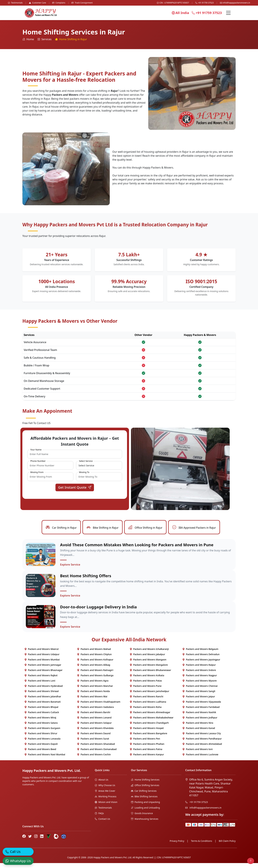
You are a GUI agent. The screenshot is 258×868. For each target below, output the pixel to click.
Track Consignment (82, 3)
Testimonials (15, 3)
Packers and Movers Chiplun (94, 659)
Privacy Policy (177, 846)
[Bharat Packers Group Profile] (56, 841)
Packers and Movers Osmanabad (97, 754)
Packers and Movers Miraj (40, 722)
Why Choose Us (105, 790)
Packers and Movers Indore (199, 675)
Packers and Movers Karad (199, 733)
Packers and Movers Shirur (41, 738)
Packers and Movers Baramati (43, 707)
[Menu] (228, 13)
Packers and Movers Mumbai (42, 664)
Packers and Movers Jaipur (199, 701)
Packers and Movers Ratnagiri (95, 675)
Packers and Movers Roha (146, 712)
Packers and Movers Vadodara (95, 712)
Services (45, 39)
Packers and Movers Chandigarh (149, 728)
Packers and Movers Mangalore (149, 670)
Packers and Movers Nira (198, 728)
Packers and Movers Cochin (94, 759)
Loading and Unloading (145, 813)
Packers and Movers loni (197, 754)
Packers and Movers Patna (146, 754)
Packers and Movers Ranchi (146, 701)
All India (180, 13)
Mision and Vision (106, 807)
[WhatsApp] (18, 859)
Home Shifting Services (145, 785)
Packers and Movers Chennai (200, 691)
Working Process (106, 801)
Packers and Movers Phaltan (147, 749)
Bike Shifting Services (144, 801)
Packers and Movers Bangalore (148, 738)
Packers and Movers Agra (93, 686)
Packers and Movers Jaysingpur (201, 664)
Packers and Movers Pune (146, 691)
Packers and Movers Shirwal (42, 696)
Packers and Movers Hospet (147, 733)
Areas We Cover (105, 796)
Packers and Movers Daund (94, 738)
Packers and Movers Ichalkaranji (149, 654)
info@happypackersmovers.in (235, 3)
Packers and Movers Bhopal (41, 712)
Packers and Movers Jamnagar (43, 670)
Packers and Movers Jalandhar (43, 701)
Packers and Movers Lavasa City (202, 738)
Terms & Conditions (201, 846)
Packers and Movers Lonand (94, 722)
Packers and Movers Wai (92, 701)
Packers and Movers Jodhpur (200, 722)
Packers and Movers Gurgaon (42, 733)
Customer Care (37, 3)
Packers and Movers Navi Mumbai (45, 759)
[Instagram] (36, 841)
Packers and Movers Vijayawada (202, 707)
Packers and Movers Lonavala (42, 744)
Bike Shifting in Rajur (103, 528)
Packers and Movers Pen (145, 744)
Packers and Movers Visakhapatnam (99, 707)
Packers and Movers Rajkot (41, 680)
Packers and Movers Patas (146, 686)
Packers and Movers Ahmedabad (202, 749)
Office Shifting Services (145, 790)
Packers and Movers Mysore (200, 686)
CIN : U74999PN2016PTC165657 (173, 3)
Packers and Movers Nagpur (200, 680)
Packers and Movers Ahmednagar (150, 717)
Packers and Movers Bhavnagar (43, 675)
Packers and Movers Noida (93, 696)
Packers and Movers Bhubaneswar (150, 675)
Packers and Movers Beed (40, 754)
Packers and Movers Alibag (94, 670)
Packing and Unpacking (145, 807)
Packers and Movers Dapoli (41, 749)
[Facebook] (24, 841)
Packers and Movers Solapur (94, 728)
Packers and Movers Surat (93, 744)
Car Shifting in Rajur (61, 528)
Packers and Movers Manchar (95, 691)
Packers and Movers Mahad (94, 654)
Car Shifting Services (144, 796)
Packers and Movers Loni (40, 686)
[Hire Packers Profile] (64, 841)
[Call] (18, 850)
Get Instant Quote (75, 487)
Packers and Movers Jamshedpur (149, 696)
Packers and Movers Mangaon (148, 664)
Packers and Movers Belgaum (200, 654)
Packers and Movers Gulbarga (95, 680)
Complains (59, 3)
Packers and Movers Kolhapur (95, 664)
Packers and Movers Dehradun (201, 659)
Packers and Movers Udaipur (42, 659)
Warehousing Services (145, 824)
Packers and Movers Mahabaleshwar (152, 722)
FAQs (99, 818)
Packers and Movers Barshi (94, 717)
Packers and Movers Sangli (199, 696)
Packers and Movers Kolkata (147, 680)
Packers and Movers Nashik (199, 717)
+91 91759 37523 (204, 3)
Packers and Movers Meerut (41, 654)
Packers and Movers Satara (41, 728)
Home (28, 39)
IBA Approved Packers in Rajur (194, 528)
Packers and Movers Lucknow (200, 759)
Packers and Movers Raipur (199, 670)
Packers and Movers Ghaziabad (96, 749)
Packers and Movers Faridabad (201, 712)
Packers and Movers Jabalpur (147, 659)
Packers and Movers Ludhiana (148, 707)
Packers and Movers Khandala (95, 733)
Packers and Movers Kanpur (147, 759)
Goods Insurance (142, 818)
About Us (102, 785)
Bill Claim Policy (227, 846)
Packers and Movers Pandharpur (202, 744)
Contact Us (102, 824)
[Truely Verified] (49, 841)
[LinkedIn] (42, 841)
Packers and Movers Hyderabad (44, 691)
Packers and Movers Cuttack (42, 717)
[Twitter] (30, 841)
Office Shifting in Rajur (145, 528)
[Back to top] (251, 861)
